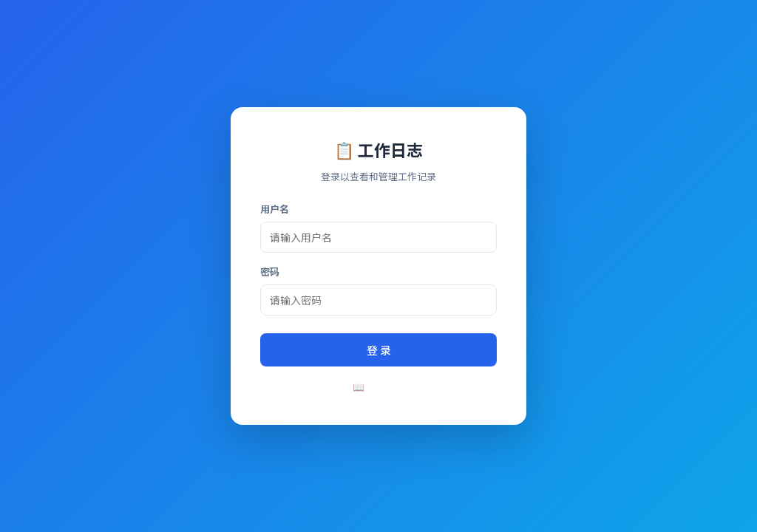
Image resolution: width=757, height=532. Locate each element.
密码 (270, 272)
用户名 (275, 209)
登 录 (379, 350)
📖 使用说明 (379, 387)
